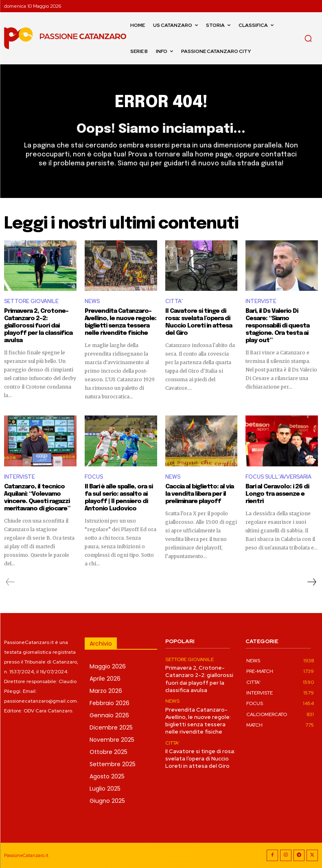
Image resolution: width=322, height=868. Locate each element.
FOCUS (94, 477)
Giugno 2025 (107, 800)
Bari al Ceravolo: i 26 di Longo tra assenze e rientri (277, 494)
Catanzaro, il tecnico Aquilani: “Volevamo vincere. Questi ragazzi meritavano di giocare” (37, 497)
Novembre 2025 (112, 739)
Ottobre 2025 (108, 752)
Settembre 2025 (113, 764)
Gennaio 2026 (109, 715)
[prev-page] (10, 582)
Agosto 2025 (107, 776)
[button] (308, 38)
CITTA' (174, 301)
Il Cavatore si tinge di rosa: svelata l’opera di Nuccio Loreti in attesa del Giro (198, 322)
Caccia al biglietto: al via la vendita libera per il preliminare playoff (199, 494)
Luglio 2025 (105, 788)
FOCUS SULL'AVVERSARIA (278, 477)
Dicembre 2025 (111, 727)
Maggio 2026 (108, 666)
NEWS (92, 301)
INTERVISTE (261, 301)
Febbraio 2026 (110, 703)
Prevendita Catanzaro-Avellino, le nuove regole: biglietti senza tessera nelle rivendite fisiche (120, 322)
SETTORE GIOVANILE (31, 301)
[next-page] (311, 582)
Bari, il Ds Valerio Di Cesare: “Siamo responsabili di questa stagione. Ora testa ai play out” (277, 326)
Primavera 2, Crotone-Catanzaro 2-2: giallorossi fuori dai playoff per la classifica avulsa (38, 326)
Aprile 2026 (105, 678)
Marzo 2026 (106, 690)
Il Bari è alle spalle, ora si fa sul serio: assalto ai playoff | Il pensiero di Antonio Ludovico (119, 497)
